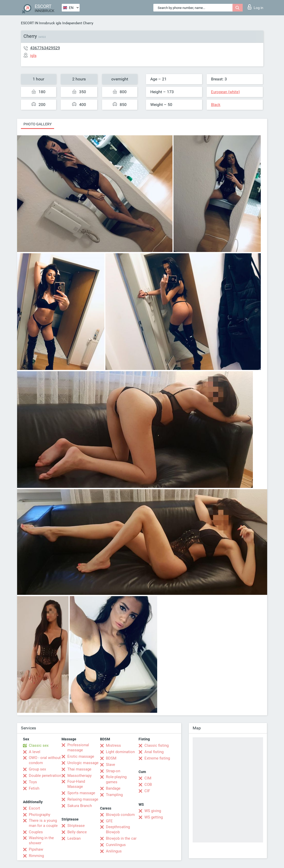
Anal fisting (154, 752)
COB (148, 785)
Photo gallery (38, 124)
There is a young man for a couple (43, 823)
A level (35, 752)
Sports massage (81, 793)
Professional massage (78, 748)
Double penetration (45, 776)
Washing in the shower (41, 840)
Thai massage (79, 769)
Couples (36, 832)
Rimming (36, 856)
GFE (109, 821)
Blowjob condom (120, 815)
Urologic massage (83, 763)
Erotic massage (81, 756)
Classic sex (39, 745)
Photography (40, 815)
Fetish (34, 788)
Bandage (113, 788)
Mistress (113, 745)
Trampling (114, 795)
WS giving (153, 811)
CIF (147, 791)
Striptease (76, 826)
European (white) (225, 92)
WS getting (154, 817)
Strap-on (113, 771)
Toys (33, 782)
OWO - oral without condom (45, 760)
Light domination (120, 752)
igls (59, 23)
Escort (34, 808)
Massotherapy (79, 776)
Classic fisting (157, 745)
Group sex (37, 769)
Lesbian (74, 838)
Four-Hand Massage (76, 784)
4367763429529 (45, 48)
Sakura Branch (80, 806)
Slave (110, 765)
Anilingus (114, 851)
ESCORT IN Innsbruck (38, 23)
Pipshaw (36, 849)
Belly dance (77, 832)
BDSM (111, 758)
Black (216, 105)
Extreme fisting (157, 758)
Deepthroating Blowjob (118, 829)
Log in (256, 7)
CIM (148, 778)
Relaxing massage (83, 799)
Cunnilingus (116, 845)
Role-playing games (116, 779)
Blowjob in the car (121, 838)
